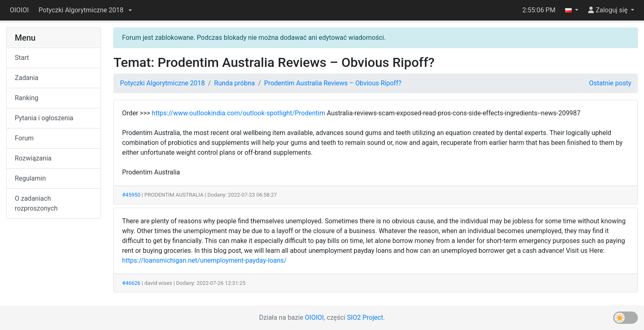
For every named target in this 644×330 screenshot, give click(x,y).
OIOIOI (19, 10)
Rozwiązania (33, 158)
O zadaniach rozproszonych (36, 203)
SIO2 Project (365, 317)
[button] (85, 10)
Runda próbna (234, 83)
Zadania (26, 78)
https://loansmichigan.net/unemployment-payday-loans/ (204, 260)
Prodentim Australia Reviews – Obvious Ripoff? (333, 83)
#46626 (131, 283)
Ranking (26, 98)
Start (22, 58)
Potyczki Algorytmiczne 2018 (162, 83)
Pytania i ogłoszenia (44, 118)
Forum (24, 138)
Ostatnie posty (610, 83)
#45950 (131, 195)
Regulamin (30, 178)
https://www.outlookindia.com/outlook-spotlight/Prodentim (239, 113)
